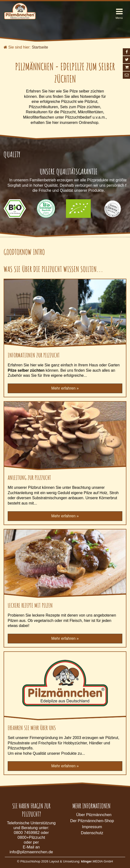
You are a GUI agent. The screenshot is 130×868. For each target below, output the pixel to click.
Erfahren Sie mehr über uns (32, 728)
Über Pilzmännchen (94, 815)
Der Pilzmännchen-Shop (92, 821)
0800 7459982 (27, 833)
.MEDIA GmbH (97, 861)
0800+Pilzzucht (31, 837)
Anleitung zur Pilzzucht (29, 477)
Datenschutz (92, 833)
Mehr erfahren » (65, 388)
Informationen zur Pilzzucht (34, 355)
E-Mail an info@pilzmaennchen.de (31, 850)
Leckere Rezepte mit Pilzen (30, 605)
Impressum (92, 827)
